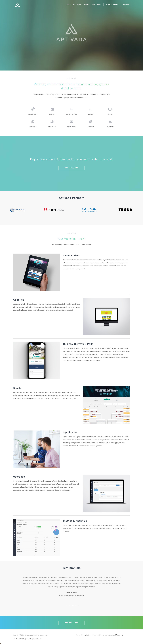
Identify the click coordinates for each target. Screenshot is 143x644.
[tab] (66, 607)
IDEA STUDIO (96, 5)
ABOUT (87, 5)
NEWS (80, 5)
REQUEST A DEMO (112, 5)
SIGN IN (126, 5)
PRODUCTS (71, 5)
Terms (78, 635)
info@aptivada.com (35, 639)
